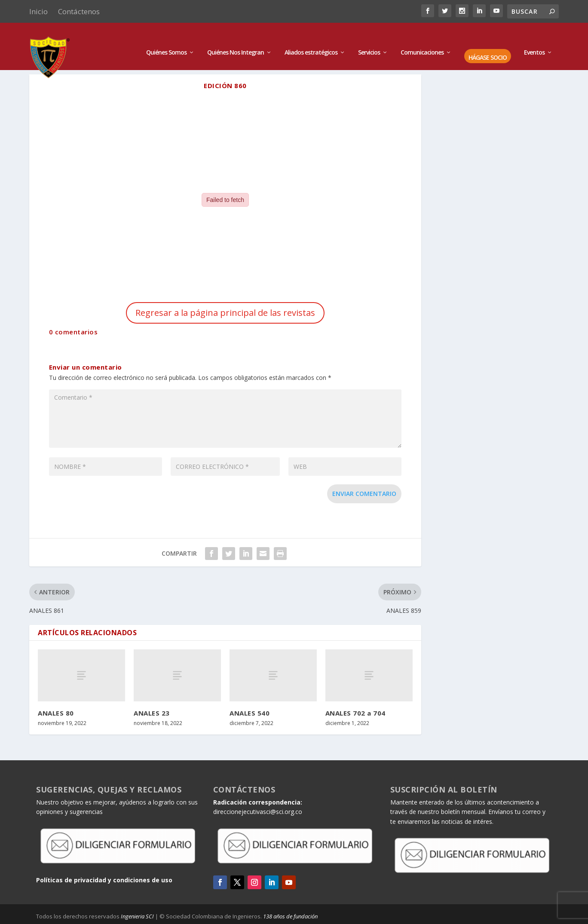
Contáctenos (79, 11)
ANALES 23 (152, 713)
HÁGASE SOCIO (488, 45)
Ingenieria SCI (137, 916)
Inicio (38, 11)
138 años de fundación (290, 916)
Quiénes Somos (166, 40)
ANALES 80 (56, 713)
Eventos (534, 40)
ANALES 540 (250, 713)
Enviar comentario (364, 494)
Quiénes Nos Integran (236, 40)
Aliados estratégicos (311, 40)
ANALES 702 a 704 (355, 713)
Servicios (369, 40)
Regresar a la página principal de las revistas (225, 313)
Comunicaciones (422, 40)
